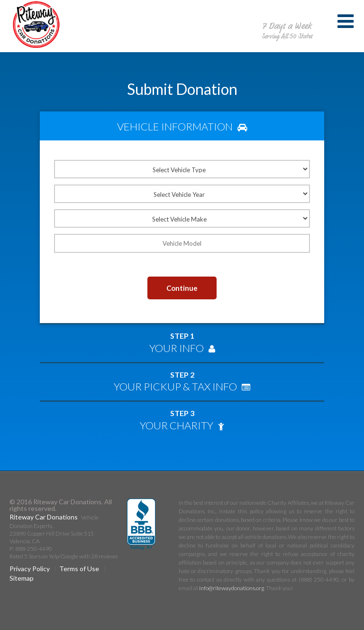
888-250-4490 (287, 16)
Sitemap (22, 578)
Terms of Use (79, 569)
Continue (182, 288)
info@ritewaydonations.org (232, 588)
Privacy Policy (30, 569)
